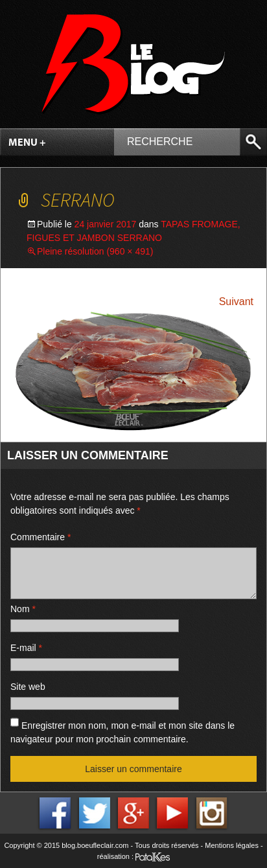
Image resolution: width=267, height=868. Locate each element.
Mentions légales (232, 845)
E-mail (26, 648)
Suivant (236, 302)
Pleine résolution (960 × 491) (95, 251)
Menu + (27, 143)
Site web (28, 687)
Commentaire (41, 537)
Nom (23, 609)
